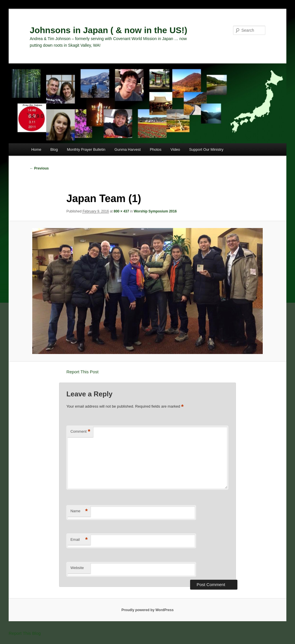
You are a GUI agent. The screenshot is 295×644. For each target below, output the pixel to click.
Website (77, 568)
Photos (156, 149)
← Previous (39, 168)
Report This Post (82, 372)
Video (175, 149)
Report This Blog (25, 633)
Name (79, 511)
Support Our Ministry (206, 149)
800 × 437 (122, 211)
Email (79, 540)
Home (36, 149)
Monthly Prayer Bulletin (86, 149)
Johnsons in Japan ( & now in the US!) (108, 30)
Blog (54, 149)
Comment (80, 432)
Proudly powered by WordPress (147, 610)
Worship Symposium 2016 (155, 211)
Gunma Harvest (127, 149)
